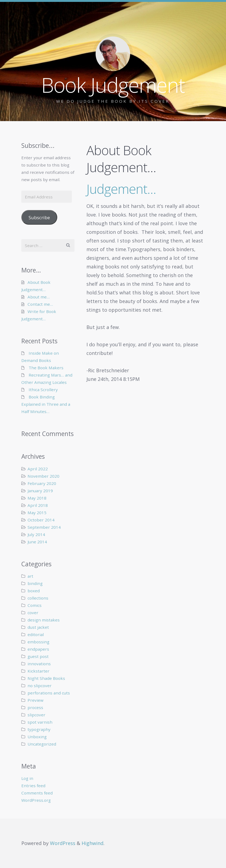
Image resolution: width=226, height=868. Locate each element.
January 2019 (40, 491)
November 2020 (43, 476)
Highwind (92, 843)
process (35, 707)
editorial (36, 634)
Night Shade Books (46, 678)
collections (38, 598)
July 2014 (36, 534)
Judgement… (121, 189)
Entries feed (33, 786)
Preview (36, 700)
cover (33, 613)
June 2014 (37, 542)
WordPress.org (36, 800)
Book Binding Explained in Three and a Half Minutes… (46, 404)
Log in (27, 778)
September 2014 (44, 527)
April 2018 (38, 505)
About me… (39, 297)
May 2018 (37, 498)
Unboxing (37, 737)
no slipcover (40, 686)
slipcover (36, 715)
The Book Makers (46, 368)
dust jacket (38, 627)
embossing (38, 642)
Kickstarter (38, 671)
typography (39, 729)
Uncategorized (42, 744)
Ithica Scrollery (43, 390)
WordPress (63, 843)
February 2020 (42, 483)
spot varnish (40, 722)
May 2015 (37, 513)
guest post (38, 656)
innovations (39, 664)
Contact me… (40, 304)
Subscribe (39, 217)
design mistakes (44, 620)
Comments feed (37, 793)
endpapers (38, 649)
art (30, 576)
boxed (34, 591)
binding (35, 583)
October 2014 (41, 520)
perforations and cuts (49, 693)
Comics (35, 605)
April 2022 (38, 469)
